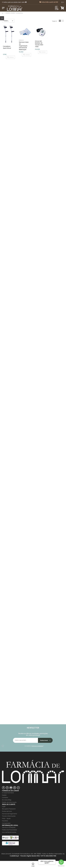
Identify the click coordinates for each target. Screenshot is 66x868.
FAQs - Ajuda (6, 818)
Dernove (21, 40)
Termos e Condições (9, 827)
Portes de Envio (7, 811)
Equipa (4, 795)
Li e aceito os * (34, 746)
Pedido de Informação (9, 802)
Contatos (5, 798)
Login (4, 807)
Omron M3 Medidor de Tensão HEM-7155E (39, 44)
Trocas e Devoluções (9, 816)
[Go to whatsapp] (61, 862)
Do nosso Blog (7, 800)
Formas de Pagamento (9, 814)
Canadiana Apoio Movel (7, 47)
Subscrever (45, 740)
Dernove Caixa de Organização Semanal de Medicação (24, 46)
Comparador (6, 823)
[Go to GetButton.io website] (61, 866)
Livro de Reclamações (9, 832)
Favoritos (5, 821)
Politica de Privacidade (9, 830)
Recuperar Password (9, 809)
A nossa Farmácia (8, 793)
